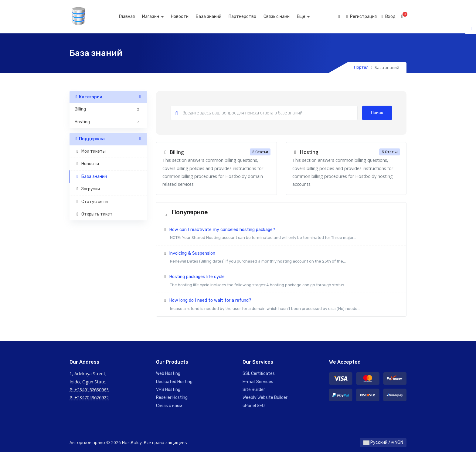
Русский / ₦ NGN (383, 442)
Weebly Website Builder (265, 398)
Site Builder (254, 390)
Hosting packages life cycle (281, 282)
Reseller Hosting (172, 398)
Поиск (377, 113)
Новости (186, 17)
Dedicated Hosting (174, 382)
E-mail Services (258, 382)
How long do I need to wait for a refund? (281, 305)
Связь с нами (283, 17)
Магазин (157, 17)
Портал (361, 67)
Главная (133, 17)
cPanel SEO (254, 406)
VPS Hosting (168, 390)
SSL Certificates (259, 374)
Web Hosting (168, 374)
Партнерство (249, 17)
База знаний (215, 17)
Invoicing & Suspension (281, 258)
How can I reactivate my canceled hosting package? (281, 234)
